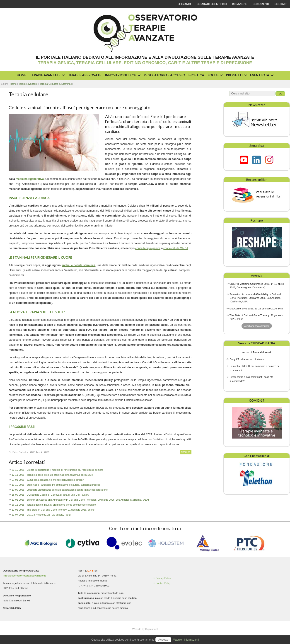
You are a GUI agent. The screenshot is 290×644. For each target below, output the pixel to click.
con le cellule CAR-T (176, 248)
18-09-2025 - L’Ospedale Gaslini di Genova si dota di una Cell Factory (50, 495)
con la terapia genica (148, 248)
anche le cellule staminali (78, 265)
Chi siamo (184, 4)
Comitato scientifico (212, 4)
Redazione (240, 4)
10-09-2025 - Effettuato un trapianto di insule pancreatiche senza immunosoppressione (60, 490)
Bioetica (196, 75)
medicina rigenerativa (30, 179)
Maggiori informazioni (186, 640)
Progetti (236, 75)
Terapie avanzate (47, 75)
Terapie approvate (85, 75)
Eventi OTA (261, 75)
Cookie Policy (163, 583)
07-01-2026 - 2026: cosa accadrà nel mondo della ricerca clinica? (48, 480)
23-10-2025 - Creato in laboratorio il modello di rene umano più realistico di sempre (57, 470)
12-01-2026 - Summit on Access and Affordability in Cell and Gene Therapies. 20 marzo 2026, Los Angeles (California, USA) (80, 500)
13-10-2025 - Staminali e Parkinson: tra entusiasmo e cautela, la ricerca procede (56, 485)
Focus (215, 75)
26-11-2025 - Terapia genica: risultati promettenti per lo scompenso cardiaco (54, 505)
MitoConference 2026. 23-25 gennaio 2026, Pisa (256, 309)
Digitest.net (151, 629)
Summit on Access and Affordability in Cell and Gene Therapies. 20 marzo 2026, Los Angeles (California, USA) (255, 298)
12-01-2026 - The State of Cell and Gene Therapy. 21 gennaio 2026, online (53, 510)
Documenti (261, 4)
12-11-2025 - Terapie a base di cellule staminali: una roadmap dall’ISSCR (52, 475)
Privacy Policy (163, 578)
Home (22, 75)
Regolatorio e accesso (164, 75)
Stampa (186, 452)
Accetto (163, 640)
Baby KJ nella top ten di (247, 359)
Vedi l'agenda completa (257, 326)
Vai (280, 94)
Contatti (281, 4)
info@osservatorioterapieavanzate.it (24, 576)
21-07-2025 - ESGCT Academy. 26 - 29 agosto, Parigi (41, 515)
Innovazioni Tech (122, 75)
